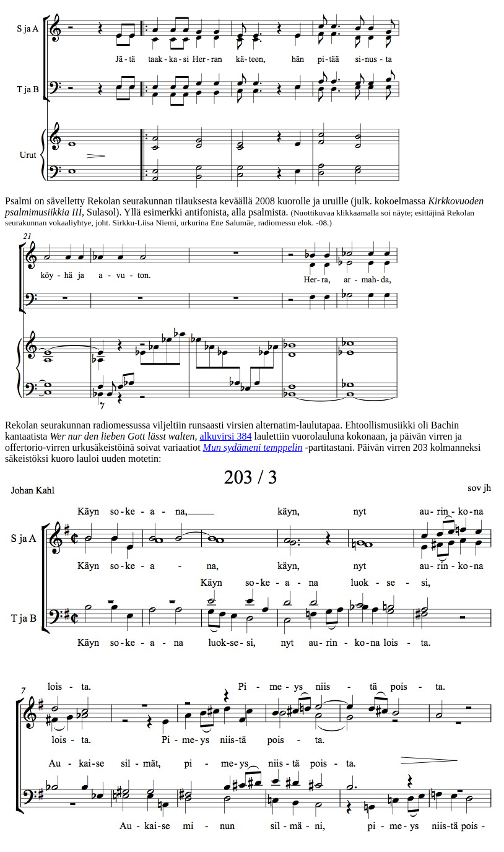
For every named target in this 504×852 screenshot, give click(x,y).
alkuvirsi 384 (225, 436)
